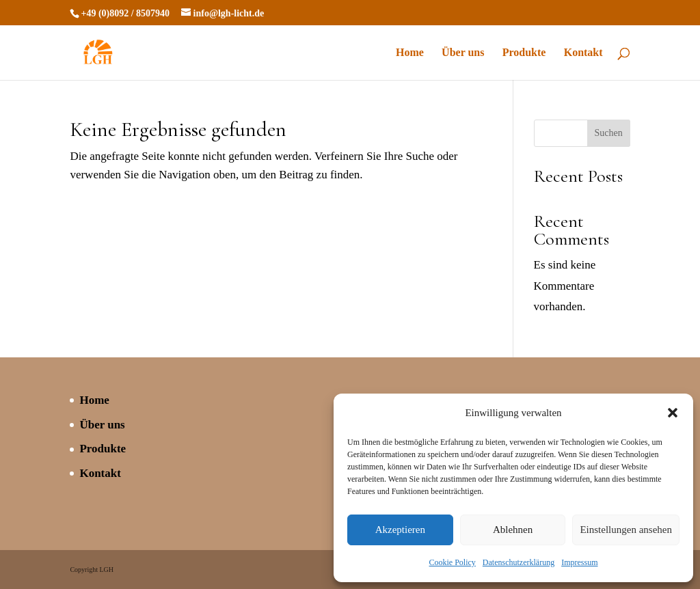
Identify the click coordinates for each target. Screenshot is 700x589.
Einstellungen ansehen (626, 530)
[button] (673, 413)
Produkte (524, 53)
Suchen (609, 133)
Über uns (463, 53)
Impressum (579, 562)
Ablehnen (513, 530)
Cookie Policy (453, 562)
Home (410, 53)
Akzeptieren (400, 530)
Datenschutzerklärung (519, 562)
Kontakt (583, 53)
